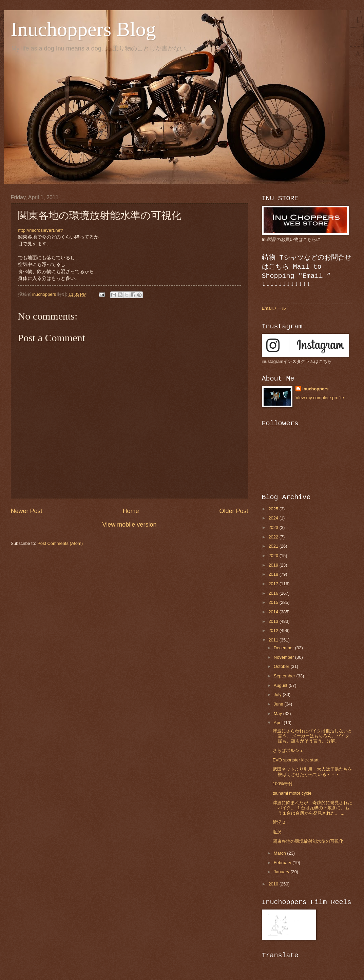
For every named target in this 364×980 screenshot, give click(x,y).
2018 (274, 574)
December (284, 648)
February (283, 863)
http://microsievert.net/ (41, 230)
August (281, 685)
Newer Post (27, 511)
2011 (274, 640)
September (285, 676)
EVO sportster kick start (296, 760)
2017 (274, 584)
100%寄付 (283, 784)
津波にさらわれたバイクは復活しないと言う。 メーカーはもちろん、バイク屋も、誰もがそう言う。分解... (312, 736)
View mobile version (130, 525)
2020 (274, 556)
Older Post (234, 511)
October (282, 666)
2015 (274, 602)
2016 (274, 593)
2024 (274, 518)
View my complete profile (320, 398)
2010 (274, 884)
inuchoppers (315, 389)
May (279, 713)
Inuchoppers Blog (83, 29)
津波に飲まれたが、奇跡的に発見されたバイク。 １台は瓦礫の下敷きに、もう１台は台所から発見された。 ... (312, 808)
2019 (274, 565)
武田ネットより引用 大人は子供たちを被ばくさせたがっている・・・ (312, 772)
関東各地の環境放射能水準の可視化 (308, 841)
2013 (274, 621)
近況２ (279, 822)
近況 (277, 832)
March (280, 853)
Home (131, 511)
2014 (274, 612)
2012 (274, 630)
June (279, 704)
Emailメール (274, 308)
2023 (274, 527)
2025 (274, 509)
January (282, 872)
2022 (274, 537)
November (284, 657)
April (279, 723)
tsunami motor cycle (292, 793)
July (278, 695)
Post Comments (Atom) (60, 543)
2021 (274, 546)
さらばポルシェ (288, 750)
